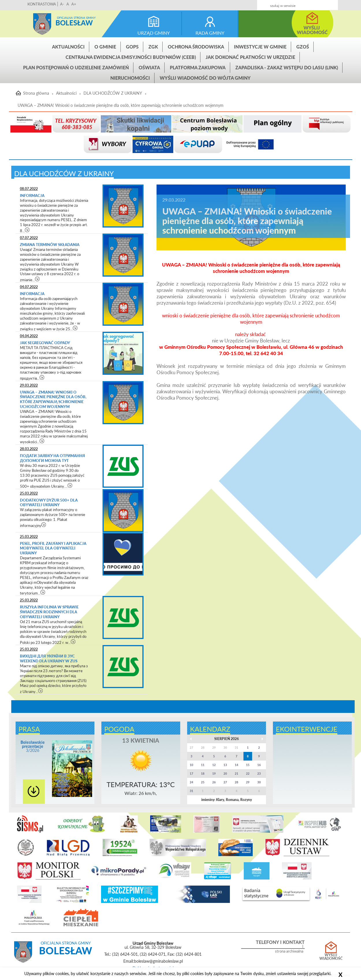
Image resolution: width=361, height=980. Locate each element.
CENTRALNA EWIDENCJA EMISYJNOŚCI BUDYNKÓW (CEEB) (131, 57)
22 (248, 774)
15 (248, 765)
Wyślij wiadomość (331, 957)
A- (62, 4)
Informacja (32, 195)
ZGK (153, 47)
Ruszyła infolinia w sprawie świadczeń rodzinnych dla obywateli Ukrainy (49, 612)
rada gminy (210, 33)
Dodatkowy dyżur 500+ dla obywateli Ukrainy (49, 503)
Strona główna (42, 24)
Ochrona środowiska (196, 47)
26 (214, 782)
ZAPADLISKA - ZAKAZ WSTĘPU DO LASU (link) (287, 67)
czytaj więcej (27, 230)
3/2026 (33, 746)
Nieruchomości (130, 78)
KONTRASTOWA (42, 4)
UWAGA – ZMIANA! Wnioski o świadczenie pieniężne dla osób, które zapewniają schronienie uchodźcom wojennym (121, 105)
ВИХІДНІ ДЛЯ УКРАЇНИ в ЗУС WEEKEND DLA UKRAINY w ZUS (49, 658)
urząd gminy (154, 33)
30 (259, 782)
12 (214, 765)
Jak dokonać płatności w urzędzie (250, 57)
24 (191, 782)
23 (259, 774)
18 (203, 774)
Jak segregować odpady (45, 343)
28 (237, 782)
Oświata (149, 67)
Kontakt (297, 3)
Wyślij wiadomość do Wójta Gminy (205, 78)
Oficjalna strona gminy (76, 18)
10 (191, 765)
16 (259, 765)
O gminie (105, 47)
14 (237, 765)
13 (225, 765)
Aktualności (68, 47)
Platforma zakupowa (198, 67)
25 (203, 782)
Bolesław (74, 23)
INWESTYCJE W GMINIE (260, 47)
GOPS (132, 47)
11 (203, 765)
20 (225, 774)
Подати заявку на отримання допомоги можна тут (52, 458)
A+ (74, 4)
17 (191, 774)
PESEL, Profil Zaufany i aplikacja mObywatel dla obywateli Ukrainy (53, 548)
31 (191, 791)
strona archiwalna (289, 951)
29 (248, 782)
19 (214, 774)
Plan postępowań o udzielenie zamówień (76, 67)
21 (237, 774)
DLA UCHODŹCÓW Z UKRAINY (113, 93)
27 (225, 782)
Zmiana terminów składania (50, 245)
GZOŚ (303, 47)
